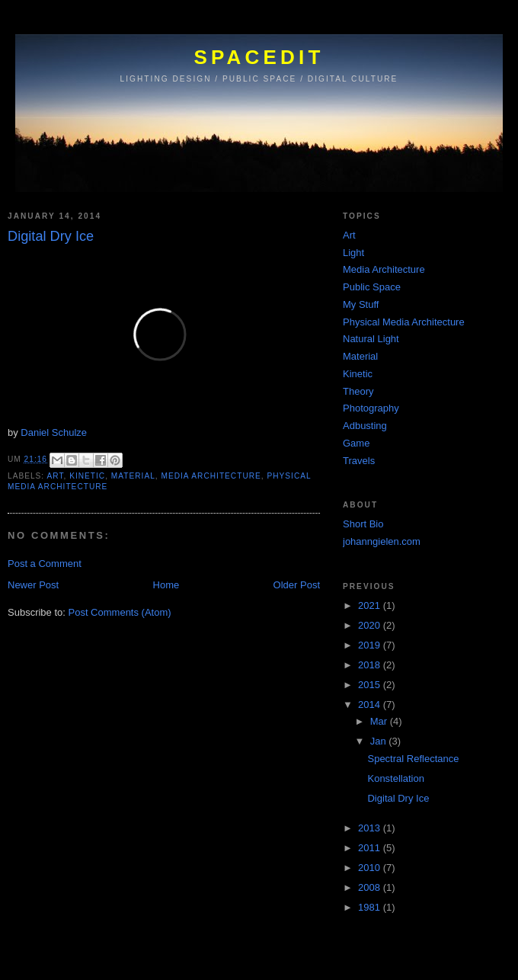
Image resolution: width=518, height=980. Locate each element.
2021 (371, 605)
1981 (371, 907)
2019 (371, 645)
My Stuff (361, 304)
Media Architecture (211, 476)
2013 (371, 828)
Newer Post (33, 585)
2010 (371, 868)
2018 (371, 665)
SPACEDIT (259, 57)
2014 (371, 705)
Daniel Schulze (54, 432)
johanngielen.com (382, 541)
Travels (359, 461)
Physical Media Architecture (404, 322)
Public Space (372, 287)
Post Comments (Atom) (120, 612)
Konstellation (395, 778)
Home (166, 585)
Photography (371, 408)
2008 (371, 887)
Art (55, 476)
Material (133, 476)
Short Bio (363, 524)
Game (356, 443)
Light (353, 253)
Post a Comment (45, 564)
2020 (371, 625)
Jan (380, 741)
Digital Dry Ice (398, 798)
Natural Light (371, 339)
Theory (358, 391)
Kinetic (87, 476)
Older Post (297, 585)
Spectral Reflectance (413, 759)
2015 (371, 685)
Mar (380, 721)
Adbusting (365, 426)
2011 (371, 848)
